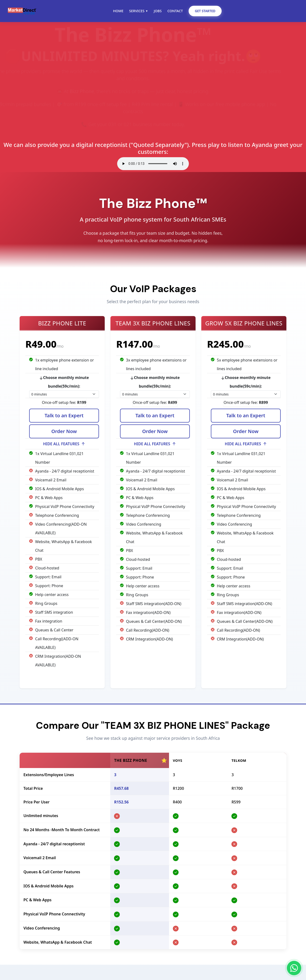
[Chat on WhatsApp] (294, 968)
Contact (175, 11)
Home (118, 11)
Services (139, 11)
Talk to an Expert (64, 417)
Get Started (205, 11)
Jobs (158, 11)
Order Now (64, 432)
